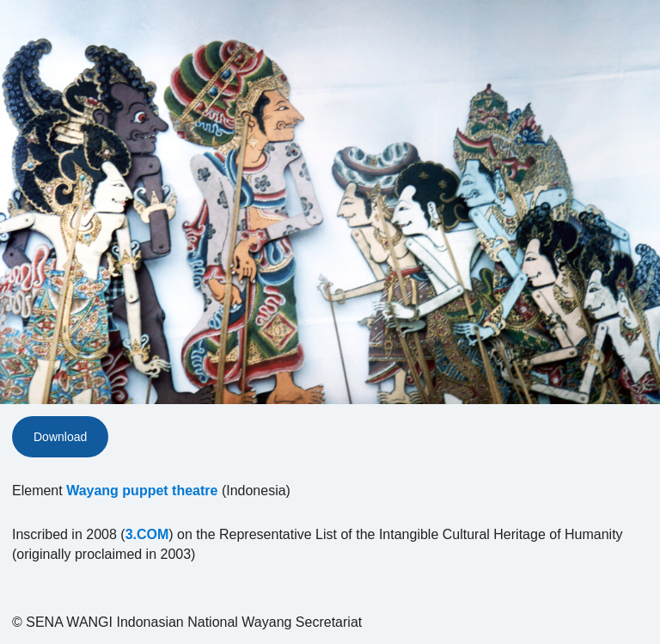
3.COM (147, 534)
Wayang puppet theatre (142, 491)
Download (60, 437)
